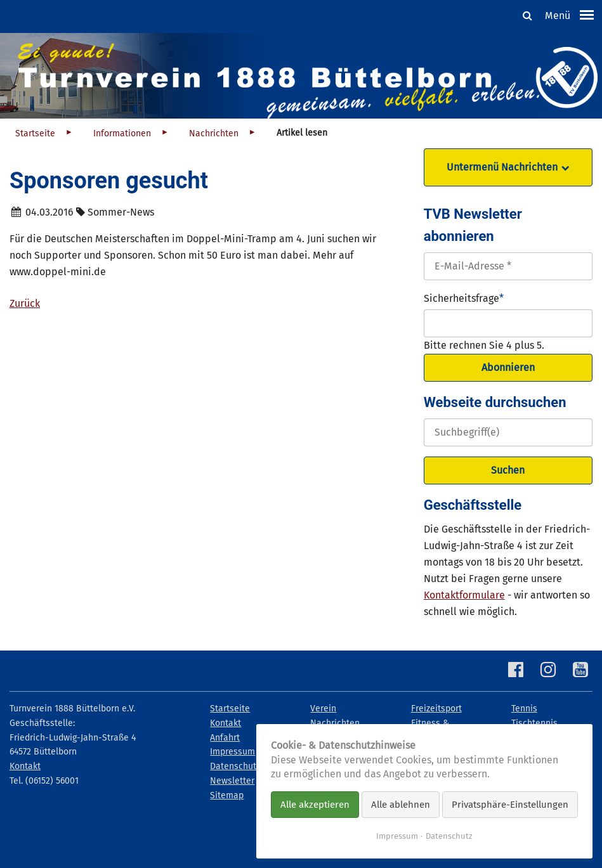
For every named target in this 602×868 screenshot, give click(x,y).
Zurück (25, 303)
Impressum (397, 836)
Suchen (508, 470)
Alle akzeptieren (315, 805)
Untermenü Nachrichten (502, 167)
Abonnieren (508, 367)
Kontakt (25, 766)
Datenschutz (449, 836)
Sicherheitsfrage (464, 297)
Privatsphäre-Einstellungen (510, 805)
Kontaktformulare (464, 595)
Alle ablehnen (401, 805)
